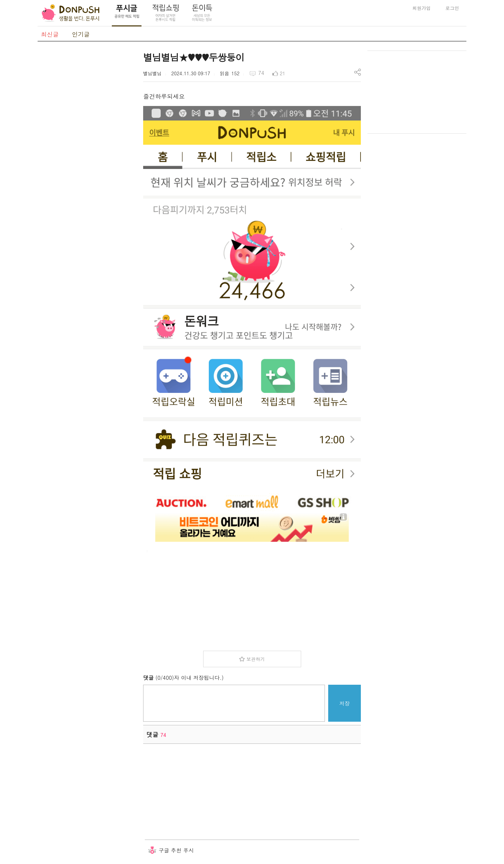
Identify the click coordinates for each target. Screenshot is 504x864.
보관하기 (256, 659)
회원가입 (422, 8)
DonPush (71, 13)
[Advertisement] (87, 150)
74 (261, 73)
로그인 (452, 8)
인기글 (81, 34)
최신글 (50, 34)
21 (282, 73)
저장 (345, 703)
